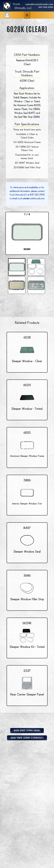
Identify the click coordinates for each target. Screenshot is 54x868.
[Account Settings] (7, 15)
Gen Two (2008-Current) (27, 738)
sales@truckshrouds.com (39, 4)
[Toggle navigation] (27, 15)
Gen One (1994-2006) (27, 730)
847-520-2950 (46, 7)
